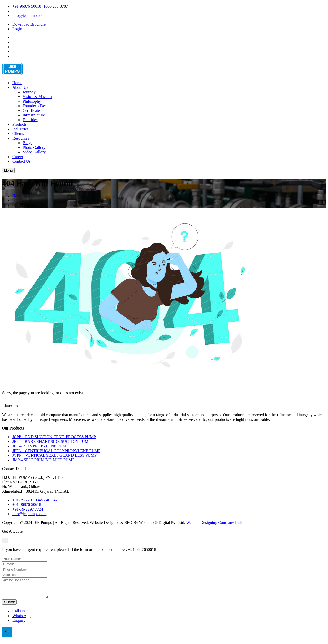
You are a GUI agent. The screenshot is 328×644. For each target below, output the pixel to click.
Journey (29, 92)
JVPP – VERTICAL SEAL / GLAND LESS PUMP (54, 455)
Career (18, 157)
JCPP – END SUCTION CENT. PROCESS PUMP (54, 437)
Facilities (30, 120)
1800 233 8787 (56, 6)
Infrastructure (34, 115)
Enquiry (19, 624)
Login (17, 29)
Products (19, 124)
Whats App (22, 619)
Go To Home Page (25, 401)
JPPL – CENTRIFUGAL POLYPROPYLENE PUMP (56, 451)
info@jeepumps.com (29, 16)
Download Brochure (29, 24)
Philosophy (32, 101)
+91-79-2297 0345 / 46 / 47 (35, 500)
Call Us (18, 615)
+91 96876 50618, (27, 6)
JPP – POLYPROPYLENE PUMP (40, 446)
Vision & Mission (37, 97)
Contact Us (22, 161)
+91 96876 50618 (27, 505)
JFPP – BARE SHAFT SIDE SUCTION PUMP (52, 441)
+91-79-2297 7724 (28, 509)
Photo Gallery (34, 147)
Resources (21, 138)
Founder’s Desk (35, 106)
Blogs (27, 143)
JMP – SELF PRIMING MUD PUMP (43, 460)
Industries (20, 129)
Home (17, 83)
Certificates (32, 110)
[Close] (5, 540)
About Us (20, 87)
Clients (18, 134)
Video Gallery (34, 152)
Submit (9, 606)
